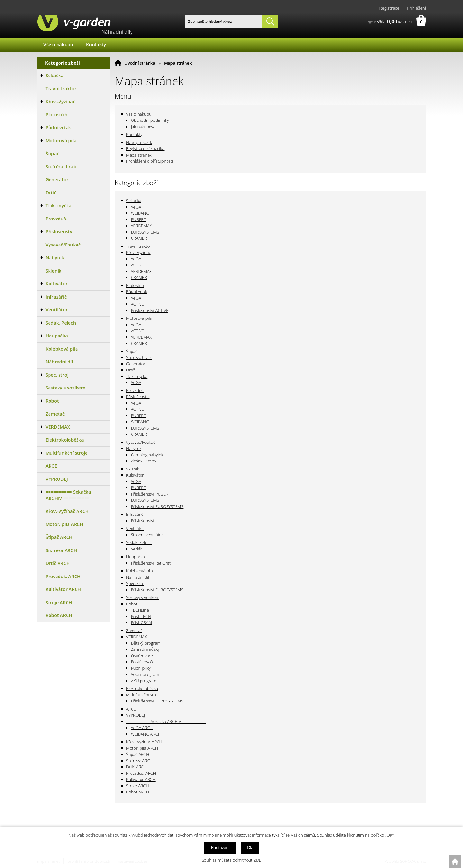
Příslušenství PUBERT (151, 494)
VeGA (136, 207)
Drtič (131, 370)
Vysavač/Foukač (141, 442)
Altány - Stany (144, 461)
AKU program (144, 681)
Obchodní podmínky (150, 120)
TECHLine (140, 610)
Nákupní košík (139, 142)
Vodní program (145, 674)
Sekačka (134, 201)
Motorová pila (139, 318)
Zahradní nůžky (145, 649)
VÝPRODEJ (136, 715)
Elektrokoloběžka (142, 688)
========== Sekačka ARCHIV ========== (166, 721)
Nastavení (220, 848)
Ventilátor (135, 528)
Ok (250, 848)
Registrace (389, 8)
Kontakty (96, 45)
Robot (132, 604)
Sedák (136, 549)
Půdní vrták (137, 291)
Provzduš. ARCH (141, 773)
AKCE (131, 709)
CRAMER (139, 238)
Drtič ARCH (136, 767)
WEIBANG (140, 213)
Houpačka (136, 557)
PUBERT (138, 219)
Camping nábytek (147, 455)
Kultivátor (135, 475)
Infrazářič (135, 514)
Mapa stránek (139, 155)
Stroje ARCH (137, 786)
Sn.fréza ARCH (139, 761)
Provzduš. (135, 390)
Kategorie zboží (63, 63)
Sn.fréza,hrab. (139, 357)
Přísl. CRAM (141, 622)
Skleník (132, 469)
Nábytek (134, 448)
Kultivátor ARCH (141, 779)
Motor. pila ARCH (142, 748)
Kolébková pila (140, 571)
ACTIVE (137, 265)
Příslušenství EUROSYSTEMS (157, 506)
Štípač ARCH (138, 754)
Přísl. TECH (141, 616)
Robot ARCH (137, 792)
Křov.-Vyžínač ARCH (144, 742)
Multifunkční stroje (143, 695)
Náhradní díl (137, 577)
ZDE (258, 860)
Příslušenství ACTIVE (150, 310)
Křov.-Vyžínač (138, 252)
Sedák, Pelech (139, 542)
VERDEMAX (141, 226)
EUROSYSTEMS (145, 232)
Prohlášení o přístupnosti (150, 161)
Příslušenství (138, 397)
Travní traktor (139, 246)
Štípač (132, 351)
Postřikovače (143, 662)
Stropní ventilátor (147, 535)
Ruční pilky (141, 668)
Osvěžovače (142, 656)
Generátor (136, 364)
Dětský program (146, 643)
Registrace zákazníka (145, 148)
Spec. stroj (136, 583)
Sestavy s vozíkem (143, 597)
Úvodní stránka (140, 63)
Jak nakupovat (144, 127)
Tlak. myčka (137, 376)
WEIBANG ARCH (146, 734)
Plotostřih (135, 285)
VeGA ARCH (142, 728)
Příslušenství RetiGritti (151, 563)
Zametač (134, 631)
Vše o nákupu (58, 45)
